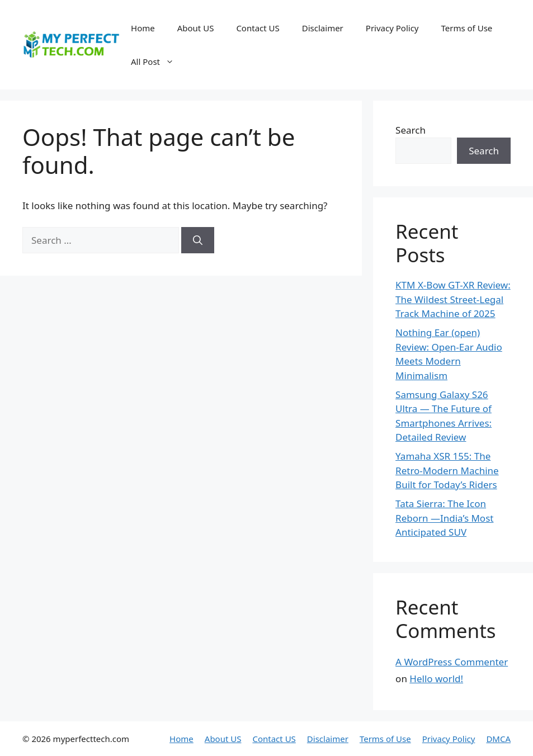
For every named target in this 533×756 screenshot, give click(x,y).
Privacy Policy (392, 28)
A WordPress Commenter (452, 662)
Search (411, 130)
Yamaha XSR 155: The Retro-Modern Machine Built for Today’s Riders (447, 470)
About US (196, 28)
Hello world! (436, 679)
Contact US (258, 28)
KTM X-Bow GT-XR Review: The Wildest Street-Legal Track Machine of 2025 (453, 299)
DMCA (498, 739)
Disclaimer (323, 28)
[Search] (198, 240)
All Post (158, 62)
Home (143, 28)
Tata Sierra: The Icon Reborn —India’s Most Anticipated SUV (444, 518)
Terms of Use (466, 28)
